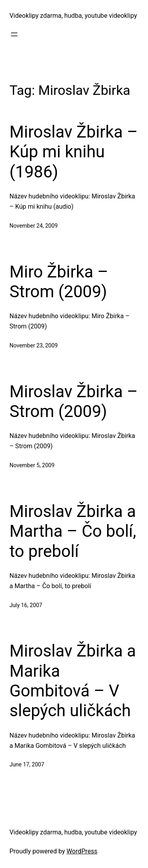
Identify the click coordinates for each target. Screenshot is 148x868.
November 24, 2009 (34, 226)
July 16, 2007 (26, 605)
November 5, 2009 (32, 465)
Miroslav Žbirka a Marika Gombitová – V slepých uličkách (73, 681)
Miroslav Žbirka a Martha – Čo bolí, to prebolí (73, 531)
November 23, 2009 (34, 345)
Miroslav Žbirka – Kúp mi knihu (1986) (74, 152)
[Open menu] (14, 34)
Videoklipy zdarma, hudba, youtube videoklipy (73, 16)
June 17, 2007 (27, 764)
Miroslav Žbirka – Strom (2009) (74, 401)
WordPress (82, 851)
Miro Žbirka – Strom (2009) (59, 282)
